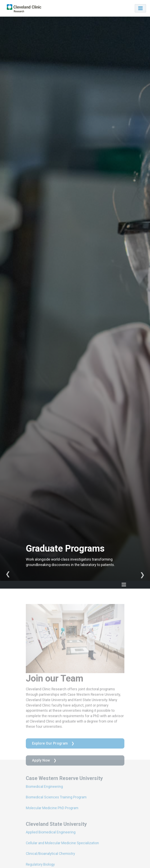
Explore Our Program (50, 748)
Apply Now (41, 765)
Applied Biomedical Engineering (51, 837)
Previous (8, 575)
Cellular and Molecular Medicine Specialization (62, 848)
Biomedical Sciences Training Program (56, 802)
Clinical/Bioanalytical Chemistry (50, 858)
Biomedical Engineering (44, 791)
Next (142, 575)
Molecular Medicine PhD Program (52, 813)
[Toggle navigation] (140, 8)
